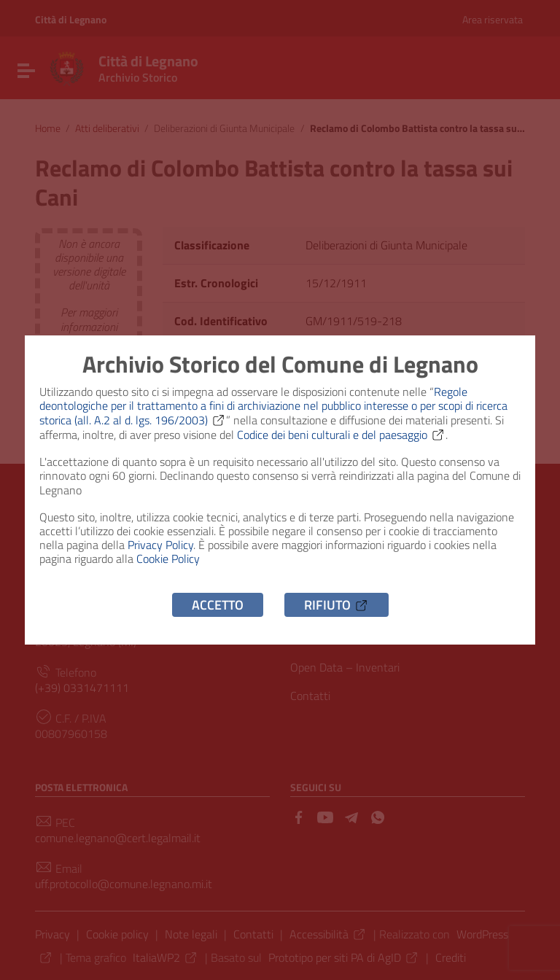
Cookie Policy (168, 559)
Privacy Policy (160, 545)
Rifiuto (337, 605)
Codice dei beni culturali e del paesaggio (341, 435)
